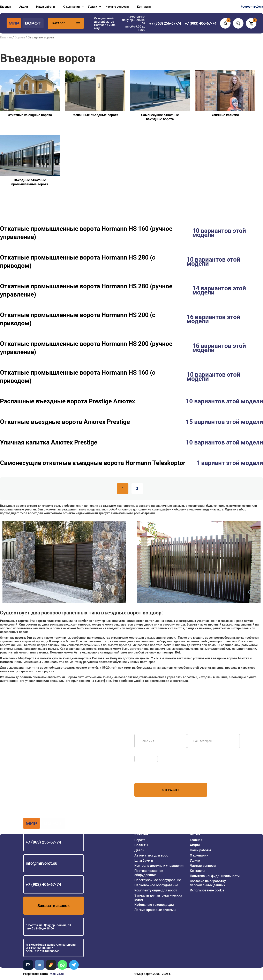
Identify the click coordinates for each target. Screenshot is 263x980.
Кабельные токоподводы (154, 905)
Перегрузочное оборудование (158, 880)
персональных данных (150, 775)
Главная (6, 7)
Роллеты (141, 845)
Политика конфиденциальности (215, 876)
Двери (139, 850)
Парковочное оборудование (156, 885)
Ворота (20, 37)
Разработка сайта (36, 974)
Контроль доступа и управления (159, 866)
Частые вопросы (117, 7)
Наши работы (46, 7)
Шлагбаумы (144, 861)
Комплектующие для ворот (156, 890)
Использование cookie (207, 890)
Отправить (171, 790)
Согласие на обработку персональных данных (208, 883)
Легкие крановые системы (155, 910)
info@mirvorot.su (42, 863)
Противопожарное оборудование (149, 873)
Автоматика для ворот (152, 855)
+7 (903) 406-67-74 (43, 884)
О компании (72, 7)
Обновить (142, 754)
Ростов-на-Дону (252, 7)
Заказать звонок (54, 906)
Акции (24, 7)
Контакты (144, 7)
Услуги (93, 7)
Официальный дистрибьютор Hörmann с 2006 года (105, 23)
